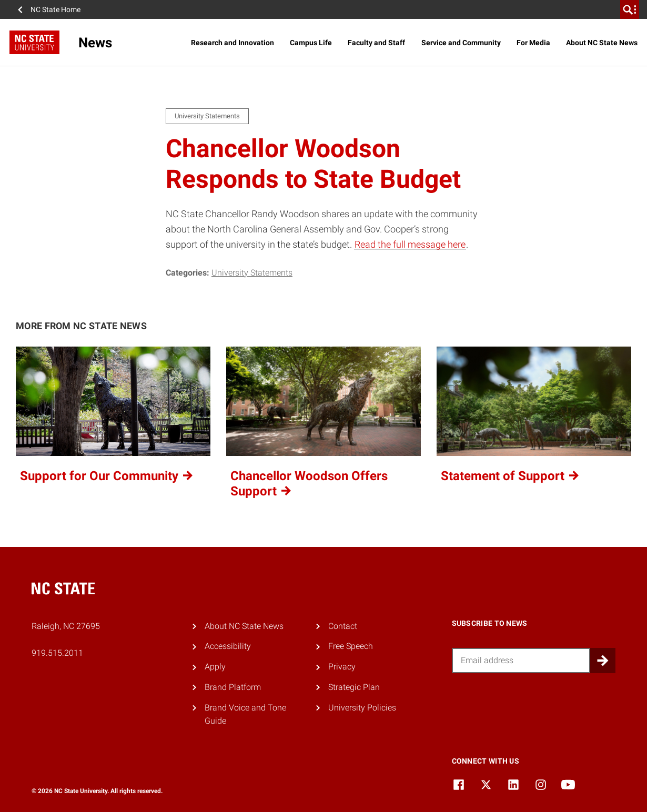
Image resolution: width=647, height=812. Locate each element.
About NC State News (602, 43)
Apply (215, 667)
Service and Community (461, 43)
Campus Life (311, 43)
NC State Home (55, 9)
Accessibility (228, 646)
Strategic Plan (354, 687)
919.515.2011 (57, 653)
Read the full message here (410, 244)
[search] (630, 9)
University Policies (362, 708)
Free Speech (351, 646)
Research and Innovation (232, 43)
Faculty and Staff (376, 43)
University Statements (252, 273)
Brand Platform (233, 687)
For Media (533, 43)
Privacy (342, 667)
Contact (343, 626)
